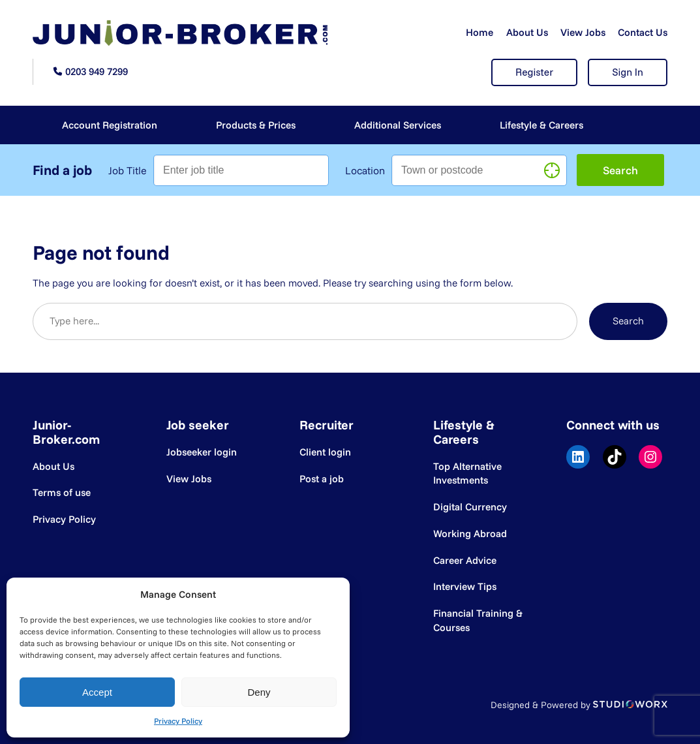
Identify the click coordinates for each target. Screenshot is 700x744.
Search (628, 321)
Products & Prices (256, 125)
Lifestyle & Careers (541, 125)
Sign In (628, 72)
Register (534, 72)
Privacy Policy (178, 721)
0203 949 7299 (97, 71)
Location (365, 170)
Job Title (128, 170)
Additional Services (398, 125)
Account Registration (110, 125)
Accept (97, 692)
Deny (259, 692)
